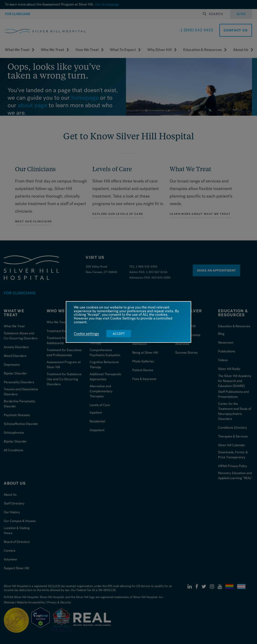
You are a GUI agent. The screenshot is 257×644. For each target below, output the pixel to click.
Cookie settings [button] (86, 334)
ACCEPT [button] (119, 334)
